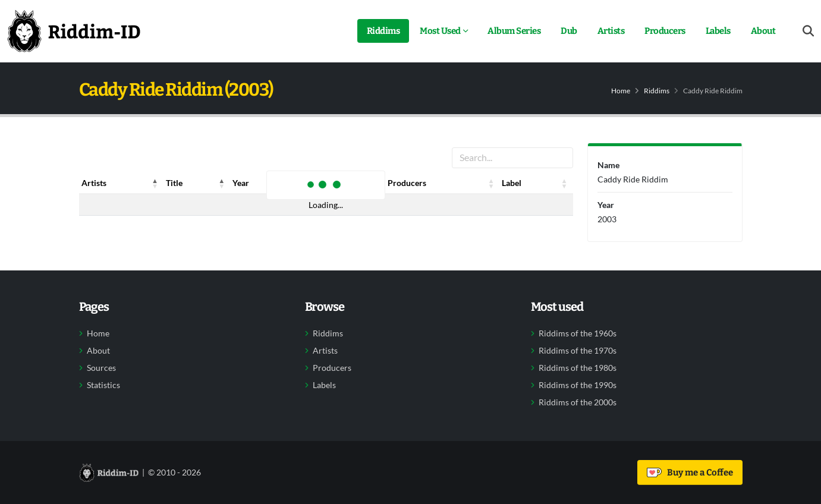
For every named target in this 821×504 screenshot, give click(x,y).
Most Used (440, 31)
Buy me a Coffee (690, 472)
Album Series (514, 31)
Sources (101, 368)
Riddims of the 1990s (578, 385)
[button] (155, 183)
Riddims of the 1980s (578, 368)
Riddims (383, 31)
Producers (665, 31)
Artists (611, 31)
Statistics (103, 385)
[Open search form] (808, 31)
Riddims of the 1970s (578, 351)
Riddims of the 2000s (578, 402)
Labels (718, 31)
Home (621, 91)
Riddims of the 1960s (578, 333)
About (763, 31)
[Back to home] (74, 31)
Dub (569, 31)
